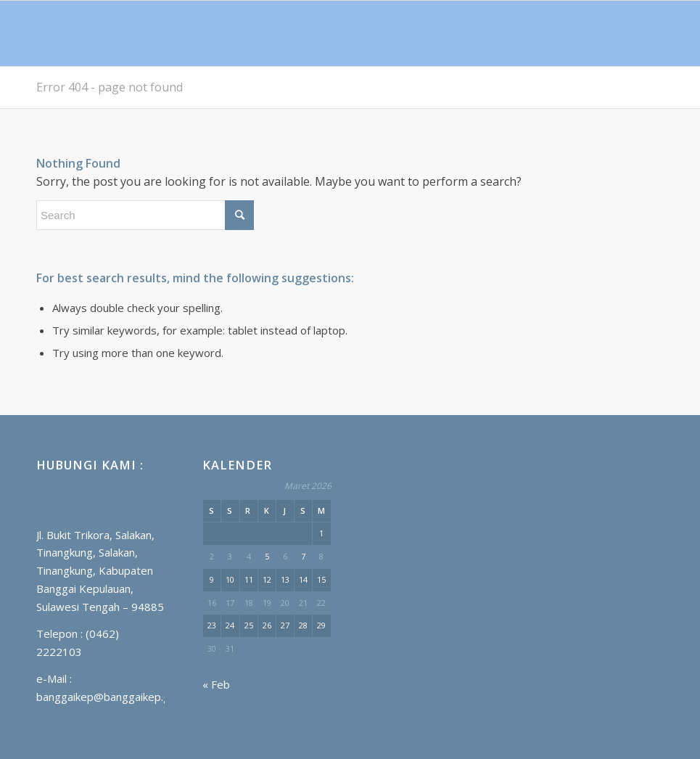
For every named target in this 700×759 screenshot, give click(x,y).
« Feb (216, 684)
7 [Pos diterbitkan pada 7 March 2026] (303, 556)
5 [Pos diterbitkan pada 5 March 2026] (267, 556)
